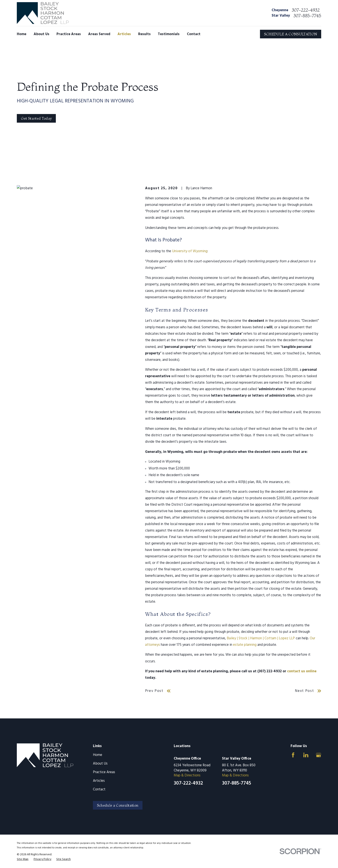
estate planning (245, 645)
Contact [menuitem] (194, 34)
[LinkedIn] (306, 755)
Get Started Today (36, 118)
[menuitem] (23, 859)
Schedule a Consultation (118, 805)
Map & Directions (187, 775)
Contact (99, 789)
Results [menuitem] (144, 34)
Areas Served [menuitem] (99, 34)
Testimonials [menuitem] (169, 34)
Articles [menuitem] (124, 34)
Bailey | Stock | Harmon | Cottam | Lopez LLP (261, 638)
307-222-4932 (306, 10)
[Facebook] (293, 755)
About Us (100, 764)
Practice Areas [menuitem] (69, 34)
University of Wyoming (190, 251)
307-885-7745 (307, 16)
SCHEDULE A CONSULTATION (291, 34)
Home (98, 755)
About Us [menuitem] (41, 34)
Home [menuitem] (22, 34)
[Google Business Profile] (318, 755)
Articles (99, 781)
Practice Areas (104, 772)
